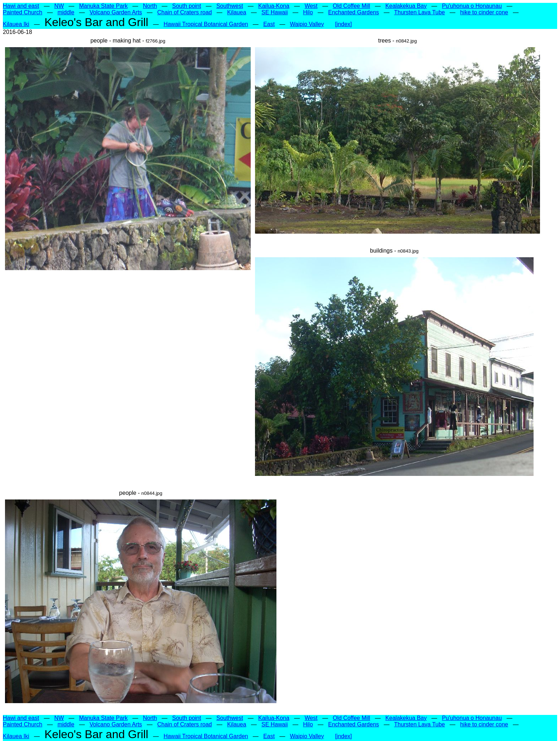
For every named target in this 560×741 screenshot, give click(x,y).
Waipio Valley (307, 24)
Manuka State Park (103, 6)
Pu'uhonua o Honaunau (472, 6)
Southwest (230, 6)
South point (187, 6)
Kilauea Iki (16, 24)
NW (59, 6)
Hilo (308, 12)
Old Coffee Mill (352, 6)
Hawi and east (21, 6)
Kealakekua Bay (406, 6)
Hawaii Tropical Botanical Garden (206, 24)
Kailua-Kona (274, 6)
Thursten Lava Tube (419, 12)
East (269, 24)
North (150, 6)
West (311, 6)
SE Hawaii (275, 12)
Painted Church (22, 12)
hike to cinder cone (484, 12)
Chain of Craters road (184, 12)
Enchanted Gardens (354, 12)
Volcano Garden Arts (116, 12)
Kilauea (237, 12)
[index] (343, 24)
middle (66, 12)
